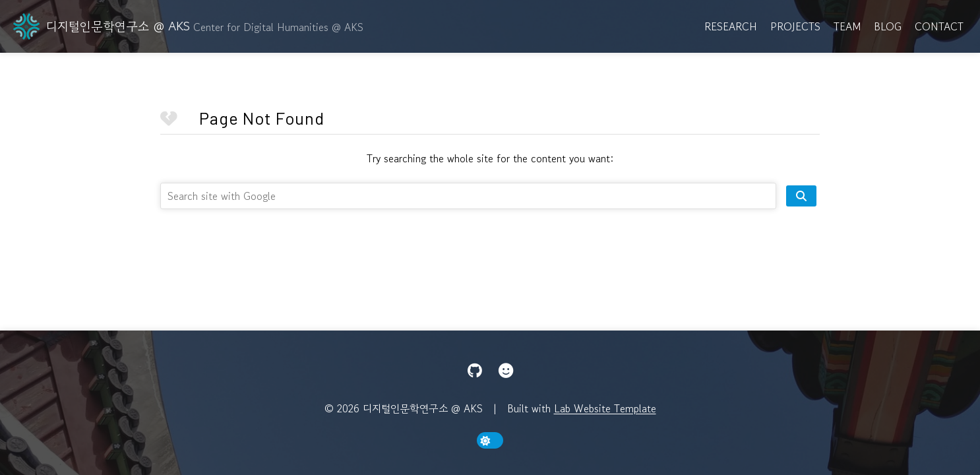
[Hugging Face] (506, 371)
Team (847, 26)
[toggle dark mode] (490, 440)
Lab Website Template (605, 408)
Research (731, 26)
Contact (939, 26)
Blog (888, 26)
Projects (795, 26)
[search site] (801, 196)
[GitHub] (475, 371)
